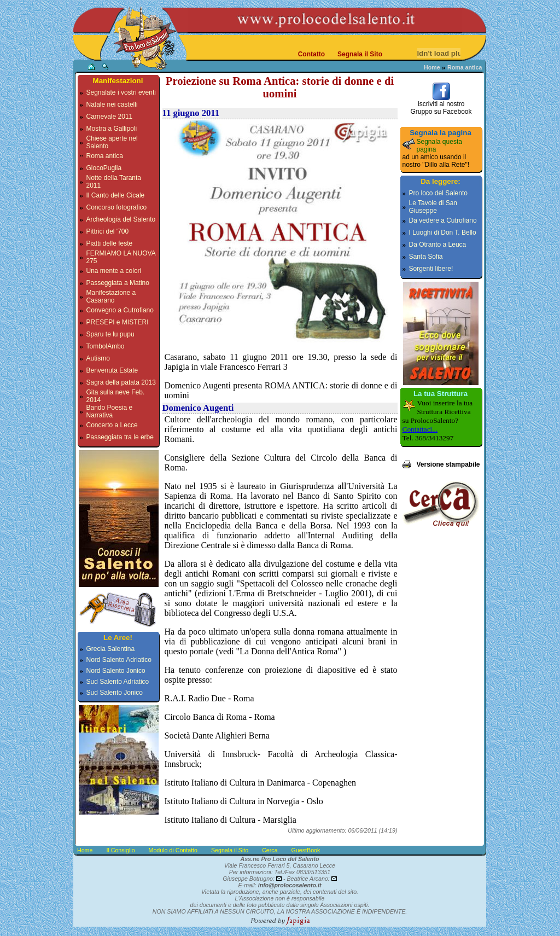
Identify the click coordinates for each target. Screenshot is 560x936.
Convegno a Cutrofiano (120, 310)
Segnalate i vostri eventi (121, 92)
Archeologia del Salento (121, 219)
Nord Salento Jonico (116, 671)
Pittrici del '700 (108, 231)
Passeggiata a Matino (118, 283)
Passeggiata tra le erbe (120, 437)
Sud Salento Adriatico (118, 682)
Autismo (98, 358)
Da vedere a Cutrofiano (443, 220)
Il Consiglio (120, 850)
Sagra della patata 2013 (121, 382)
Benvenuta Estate (112, 370)
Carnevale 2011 (110, 117)
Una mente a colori (114, 271)
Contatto (311, 54)
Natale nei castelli (112, 104)
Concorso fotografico (117, 207)
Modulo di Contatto (173, 850)
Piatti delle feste (110, 243)
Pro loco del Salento (438, 193)
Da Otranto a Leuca (438, 245)
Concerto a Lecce (112, 425)
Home (432, 67)
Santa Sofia (426, 257)
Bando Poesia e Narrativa (110, 411)
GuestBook (306, 850)
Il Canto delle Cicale (116, 195)
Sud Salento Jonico (115, 693)
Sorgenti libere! (431, 269)
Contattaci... (420, 429)
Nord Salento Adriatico (119, 660)
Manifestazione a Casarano (111, 297)
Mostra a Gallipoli (112, 129)
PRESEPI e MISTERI (118, 322)
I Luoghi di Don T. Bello (443, 232)
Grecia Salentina (111, 649)
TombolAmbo (106, 346)
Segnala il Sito (360, 54)
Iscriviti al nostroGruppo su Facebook (441, 105)
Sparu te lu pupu (110, 334)
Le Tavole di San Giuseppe (433, 207)
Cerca (270, 850)
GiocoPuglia (104, 168)
